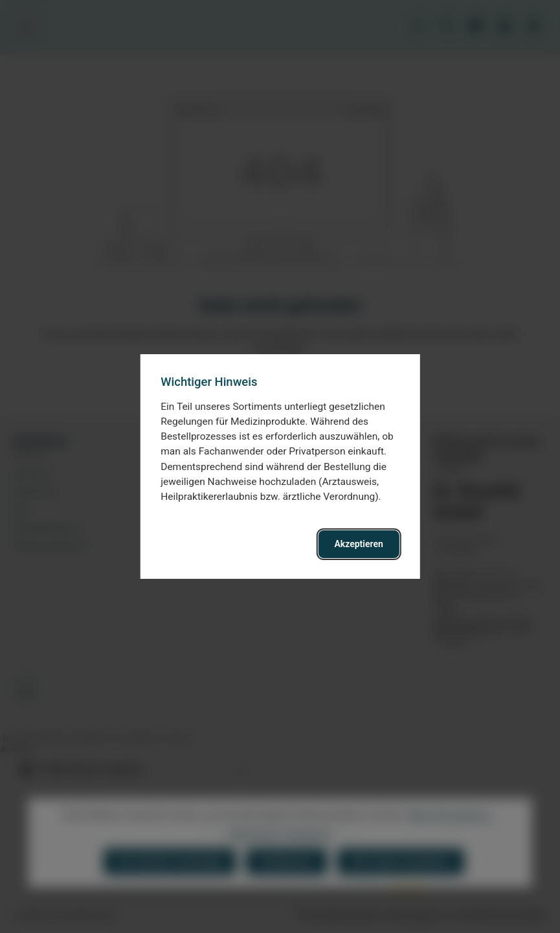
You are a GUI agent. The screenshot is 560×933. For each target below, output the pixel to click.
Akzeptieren (359, 544)
